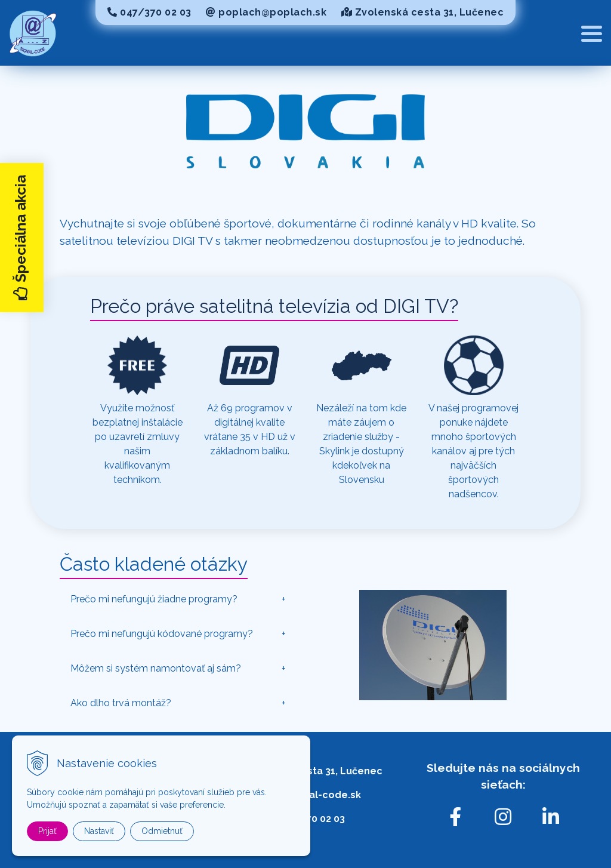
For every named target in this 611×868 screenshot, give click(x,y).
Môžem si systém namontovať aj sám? (156, 668)
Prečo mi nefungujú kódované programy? (162, 634)
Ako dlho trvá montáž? (121, 703)
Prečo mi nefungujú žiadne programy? (154, 599)
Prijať (47, 831)
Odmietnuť (162, 831)
